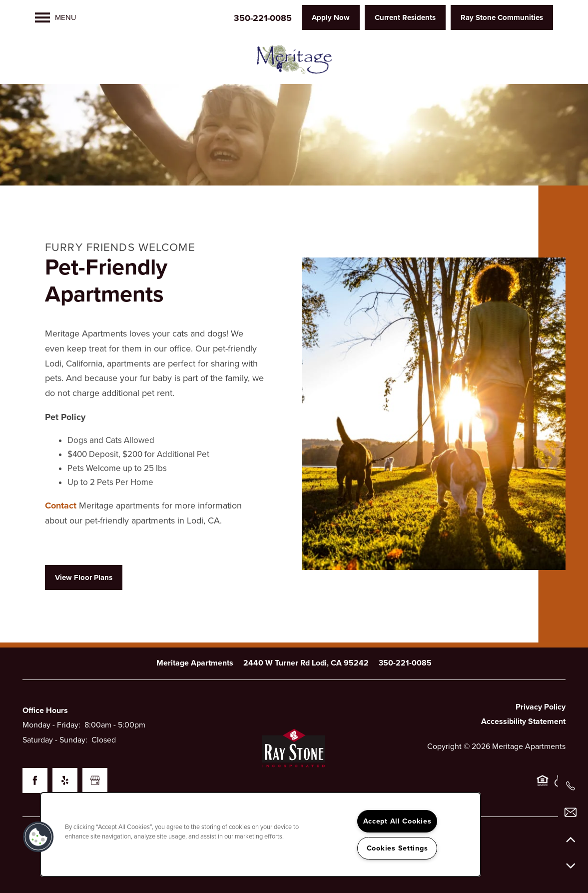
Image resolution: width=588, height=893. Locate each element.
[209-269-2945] (571, 786)
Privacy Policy (541, 707)
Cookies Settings (397, 848)
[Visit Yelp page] (65, 780)
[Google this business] (95, 780)
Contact (62, 505)
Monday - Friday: (51, 725)
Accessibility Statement (523, 721)
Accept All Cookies (397, 821)
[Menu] (56, 17)
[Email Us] (571, 812)
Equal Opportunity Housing (543, 786)
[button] (331, 17)
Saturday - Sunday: (55, 740)
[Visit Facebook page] (35, 780)
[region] (261, 834)
